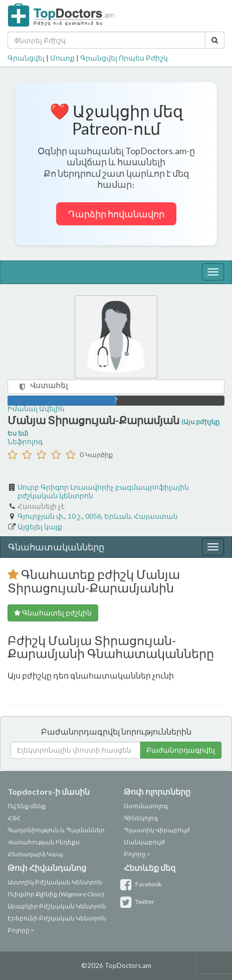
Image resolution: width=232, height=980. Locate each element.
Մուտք (62, 58)
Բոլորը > (137, 854)
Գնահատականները (56, 547)
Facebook (143, 884)
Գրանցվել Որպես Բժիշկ (124, 58)
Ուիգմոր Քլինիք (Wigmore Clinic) (56, 894)
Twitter (139, 902)
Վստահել (49, 385)
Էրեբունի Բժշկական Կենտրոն (57, 918)
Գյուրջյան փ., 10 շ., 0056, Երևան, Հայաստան (98, 516)
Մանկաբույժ (144, 842)
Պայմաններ (85, 830)
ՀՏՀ (14, 818)
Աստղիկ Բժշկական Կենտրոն (55, 882)
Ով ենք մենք (27, 806)
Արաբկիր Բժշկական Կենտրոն (57, 906)
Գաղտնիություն (33, 830)
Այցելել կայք (40, 527)
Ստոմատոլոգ (146, 806)
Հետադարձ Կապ (35, 854)
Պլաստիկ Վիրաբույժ (157, 830)
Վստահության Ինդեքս (44, 842)
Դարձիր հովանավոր (116, 214)
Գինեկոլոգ (141, 818)
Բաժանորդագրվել (181, 750)
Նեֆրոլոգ (25, 441)
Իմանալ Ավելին (36, 408)
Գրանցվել (26, 58)
